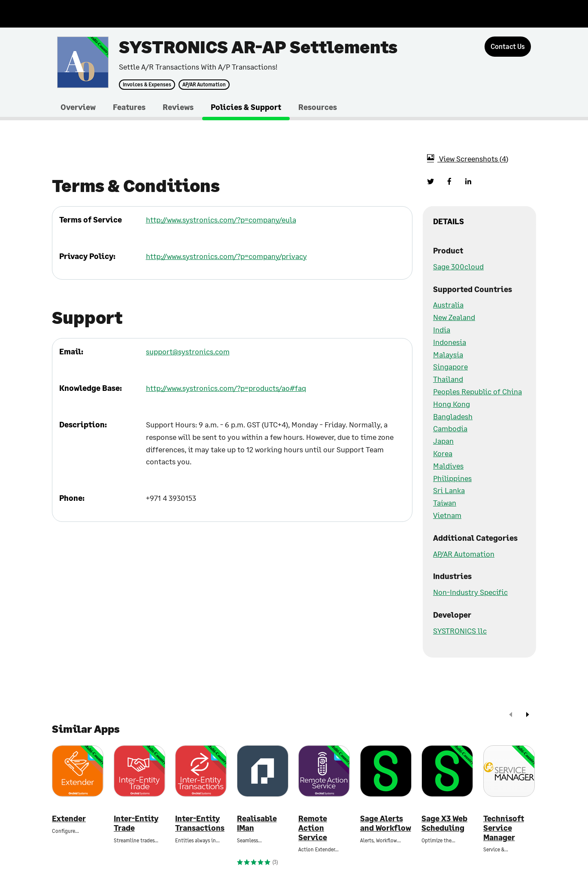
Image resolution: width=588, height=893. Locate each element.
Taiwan (445, 503)
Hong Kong (452, 404)
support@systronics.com (188, 351)
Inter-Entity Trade (136, 823)
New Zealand (454, 317)
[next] (527, 715)
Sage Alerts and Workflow (386, 823)
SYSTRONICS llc (460, 631)
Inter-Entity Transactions (200, 823)
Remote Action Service (313, 828)
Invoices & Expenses (147, 85)
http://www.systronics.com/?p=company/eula (221, 219)
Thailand (448, 379)
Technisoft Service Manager (504, 828)
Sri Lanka (449, 490)
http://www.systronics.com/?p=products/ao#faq (226, 388)
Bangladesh (453, 416)
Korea (443, 453)
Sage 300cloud (458, 266)
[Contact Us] (508, 47)
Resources (318, 107)
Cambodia (450, 428)
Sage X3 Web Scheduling (444, 823)
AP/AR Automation (204, 85)
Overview (78, 107)
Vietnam (447, 515)
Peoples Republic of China (477, 391)
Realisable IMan (257, 823)
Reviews (178, 107)
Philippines (452, 478)
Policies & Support (246, 107)
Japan (443, 441)
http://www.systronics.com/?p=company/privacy (226, 256)
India (442, 329)
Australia (448, 305)
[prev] (511, 715)
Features (129, 107)
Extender (69, 818)
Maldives (448, 466)
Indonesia (450, 342)
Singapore (450, 366)
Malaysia (448, 354)
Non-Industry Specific (470, 592)
